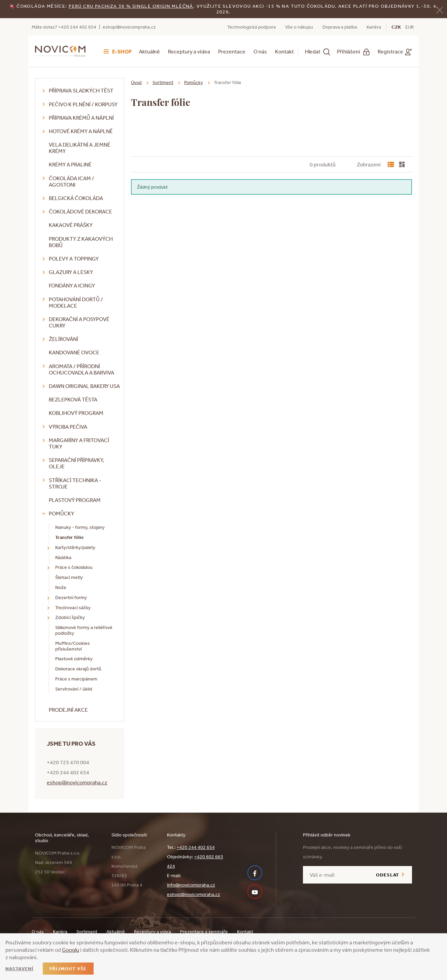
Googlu (71, 950)
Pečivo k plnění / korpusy (83, 104)
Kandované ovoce (74, 352)
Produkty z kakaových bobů (81, 242)
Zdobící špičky (70, 617)
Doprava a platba (340, 27)
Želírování (63, 339)
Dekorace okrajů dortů (78, 669)
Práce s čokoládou (74, 567)
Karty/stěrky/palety (75, 547)
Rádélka (63, 557)
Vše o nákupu (299, 27)
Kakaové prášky (71, 225)
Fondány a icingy (72, 285)
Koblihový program (76, 413)
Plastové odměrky (74, 659)
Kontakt (284, 51)
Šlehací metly (69, 577)
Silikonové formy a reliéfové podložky (84, 630)
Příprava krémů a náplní (81, 118)
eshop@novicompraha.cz (129, 27)
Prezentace (232, 51)
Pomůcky (61, 513)
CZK (396, 27)
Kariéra (374, 27)
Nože (61, 587)
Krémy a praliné (70, 164)
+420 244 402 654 (196, 847)
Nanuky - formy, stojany (80, 527)
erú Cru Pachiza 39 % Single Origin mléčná (133, 6)
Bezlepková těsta (73, 399)
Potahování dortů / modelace (76, 302)
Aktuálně (149, 51)
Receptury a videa (189, 51)
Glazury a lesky (71, 272)
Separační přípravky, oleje (76, 463)
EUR (409, 27)
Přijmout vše (68, 969)
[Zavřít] (440, 10)
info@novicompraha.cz (191, 885)
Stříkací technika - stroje (75, 483)
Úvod (136, 82)
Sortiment (163, 82)
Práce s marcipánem (76, 679)
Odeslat (388, 875)
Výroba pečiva (68, 427)
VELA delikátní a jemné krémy (80, 148)
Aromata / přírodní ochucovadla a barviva (81, 369)
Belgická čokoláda (76, 198)
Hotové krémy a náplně (81, 131)
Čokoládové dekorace (80, 211)
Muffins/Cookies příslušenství (73, 646)
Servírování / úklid (74, 689)
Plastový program (75, 500)
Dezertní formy (71, 597)
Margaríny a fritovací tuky (79, 443)
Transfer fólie (69, 537)
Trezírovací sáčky (73, 607)
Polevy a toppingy (74, 259)
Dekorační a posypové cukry (79, 322)
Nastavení (19, 969)
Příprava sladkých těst (81, 90)
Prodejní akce (68, 710)
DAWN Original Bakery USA (84, 386)
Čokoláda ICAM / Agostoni (72, 181)
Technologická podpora (251, 27)
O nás (260, 51)
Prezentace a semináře (204, 932)
